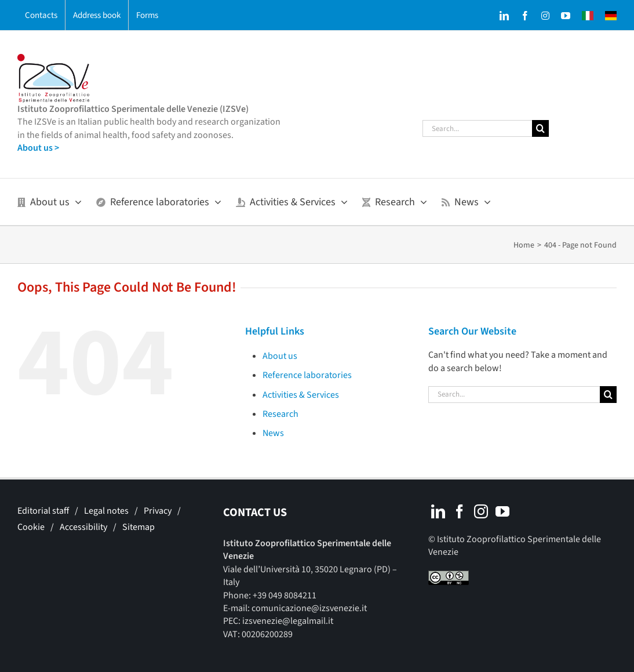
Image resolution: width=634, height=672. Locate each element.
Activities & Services (301, 395)
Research (280, 414)
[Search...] (477, 128)
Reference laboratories (307, 375)
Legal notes (106, 511)
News (273, 433)
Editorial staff (43, 511)
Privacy (158, 511)
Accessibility (83, 527)
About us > (38, 148)
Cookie (31, 527)
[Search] (540, 128)
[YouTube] (502, 511)
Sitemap (139, 527)
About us (280, 356)
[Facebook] (460, 511)
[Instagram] (481, 511)
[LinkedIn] (438, 511)
